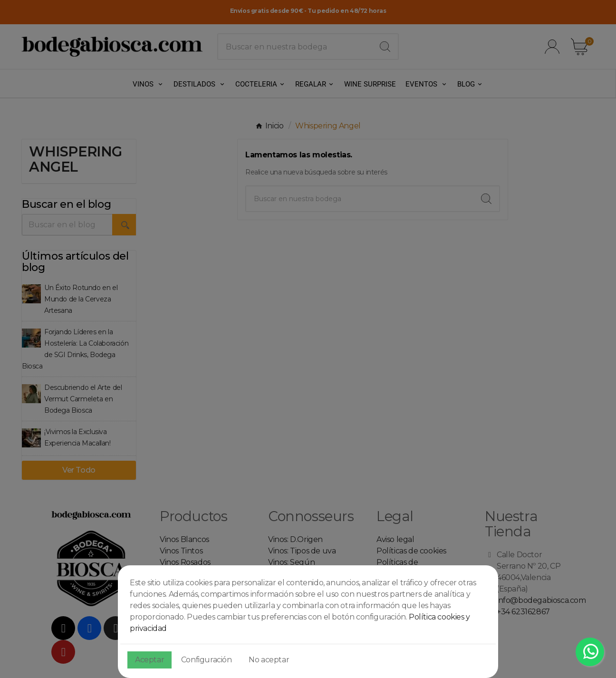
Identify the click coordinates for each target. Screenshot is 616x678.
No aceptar (269, 660)
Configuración (207, 660)
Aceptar (149, 660)
